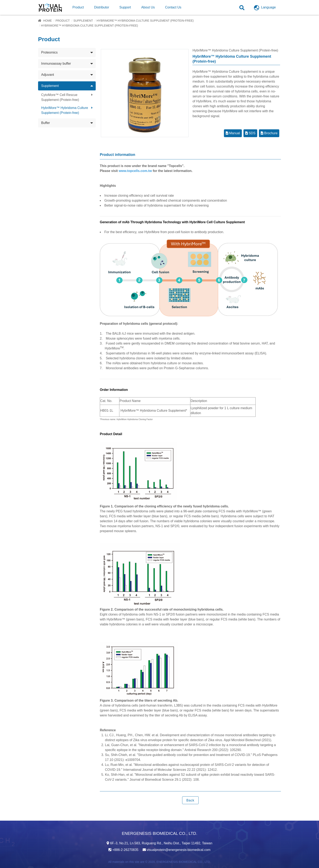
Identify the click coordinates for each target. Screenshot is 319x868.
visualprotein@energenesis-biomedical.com (179, 850)
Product (63, 21)
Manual (233, 133)
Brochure (269, 133)
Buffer (45, 123)
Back (190, 800)
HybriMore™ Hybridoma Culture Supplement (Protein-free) (145, 21)
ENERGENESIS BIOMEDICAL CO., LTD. (184, 862)
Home (48, 21)
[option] (145, 93)
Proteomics (49, 52)
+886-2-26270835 (125, 850)
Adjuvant (48, 75)
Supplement (83, 21)
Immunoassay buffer (56, 64)
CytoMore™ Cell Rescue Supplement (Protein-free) (60, 97)
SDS (250, 133)
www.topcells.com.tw (135, 171)
